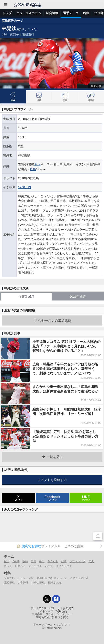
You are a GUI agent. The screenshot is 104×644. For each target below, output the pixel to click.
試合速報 (52, 13)
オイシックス (64, 566)
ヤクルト (53, 561)
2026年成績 (78, 296)
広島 (33, 169)
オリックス (35, 566)
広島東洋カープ (12, 21)
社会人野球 (38, 583)
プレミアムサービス (43, 608)
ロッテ (8, 566)
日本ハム (20, 566)
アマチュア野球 (79, 578)
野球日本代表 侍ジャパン (52, 578)
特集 (86, 13)
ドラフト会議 (26, 578)
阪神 (25, 561)
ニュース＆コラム (29, 13)
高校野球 (9, 583)
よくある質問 (66, 608)
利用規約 (62, 611)
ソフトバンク (77, 561)
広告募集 (37, 614)
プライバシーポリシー (59, 614)
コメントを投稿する (52, 480)
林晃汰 (9, 28)
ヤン (37, 164)
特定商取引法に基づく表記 (52, 617)
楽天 (91, 561)
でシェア (18, 498)
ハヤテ (49, 566)
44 (5, 34)
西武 (64, 561)
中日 (42, 561)
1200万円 (24, 187)
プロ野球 (9, 578)
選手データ (71, 13)
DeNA (16, 561)
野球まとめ (54, 583)
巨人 (7, 561)
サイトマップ (45, 611)
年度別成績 (27, 296)
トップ (7, 13)
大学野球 (23, 583)
